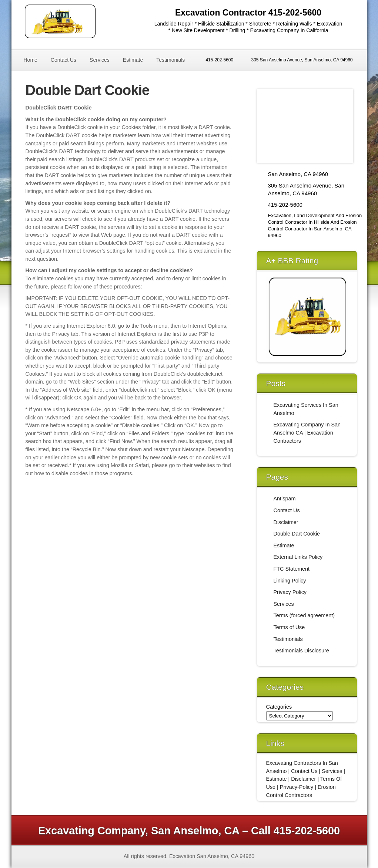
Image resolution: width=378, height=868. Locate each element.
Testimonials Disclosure (301, 651)
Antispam (285, 499)
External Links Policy (298, 557)
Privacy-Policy (297, 787)
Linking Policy (290, 581)
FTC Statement (292, 569)
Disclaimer (286, 522)
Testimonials (170, 60)
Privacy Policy (290, 592)
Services (100, 60)
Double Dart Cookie (297, 534)
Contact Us (63, 60)
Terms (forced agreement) (304, 615)
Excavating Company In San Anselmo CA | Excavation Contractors (307, 433)
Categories (279, 707)
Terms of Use (289, 627)
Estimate (133, 60)
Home (31, 60)
